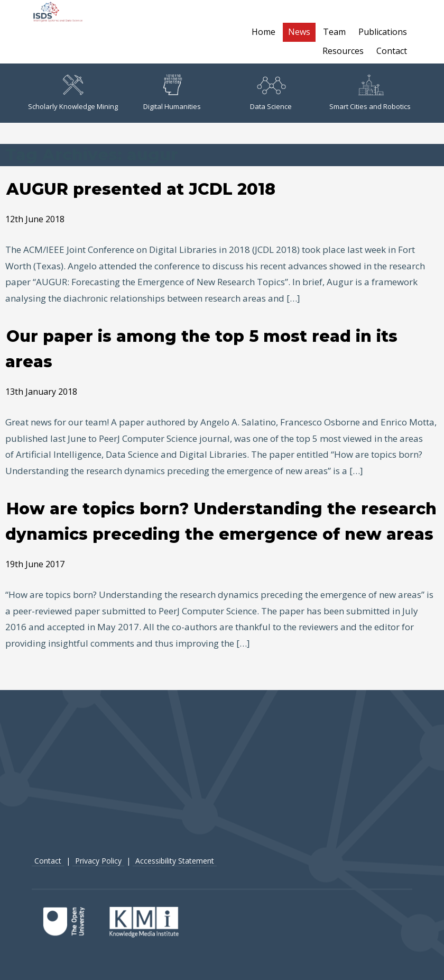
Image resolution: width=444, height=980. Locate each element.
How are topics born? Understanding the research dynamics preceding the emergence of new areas (221, 521)
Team (334, 32)
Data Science (271, 93)
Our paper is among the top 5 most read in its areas (201, 349)
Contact (392, 51)
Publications (383, 32)
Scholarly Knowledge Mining (73, 93)
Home (263, 32)
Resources (343, 51)
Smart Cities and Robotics (370, 93)
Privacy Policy (98, 861)
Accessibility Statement (175, 861)
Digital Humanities (172, 93)
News (299, 32)
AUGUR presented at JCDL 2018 (141, 189)
